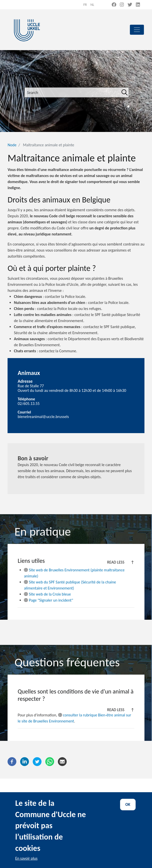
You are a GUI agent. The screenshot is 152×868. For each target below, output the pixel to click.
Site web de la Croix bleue (47, 594)
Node (12, 145)
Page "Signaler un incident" (48, 600)
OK (128, 812)
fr (85, 5)
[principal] (137, 30)
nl (92, 5)
